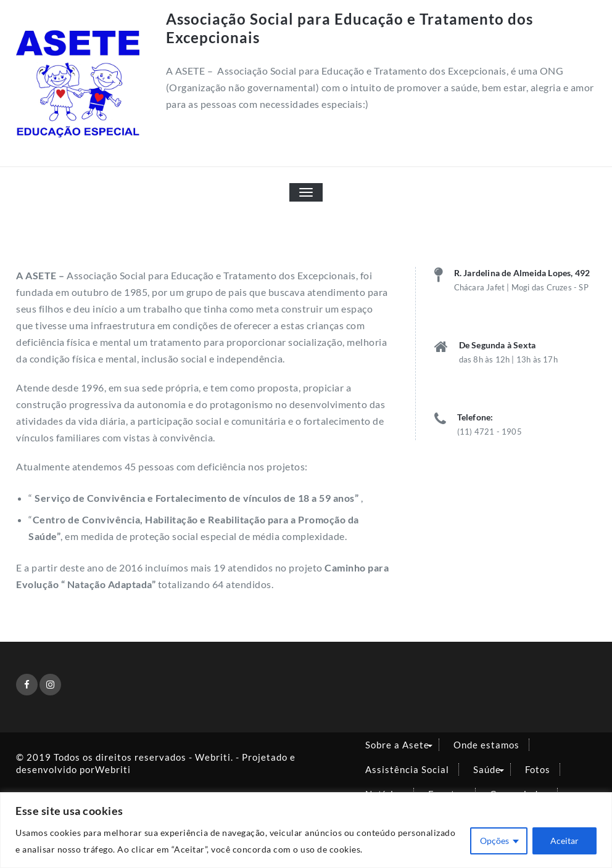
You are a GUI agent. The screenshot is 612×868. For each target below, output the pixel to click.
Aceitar (564, 841)
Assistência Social (407, 769)
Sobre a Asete (397, 745)
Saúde (487, 769)
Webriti (113, 769)
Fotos (538, 769)
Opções (494, 841)
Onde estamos (486, 745)
